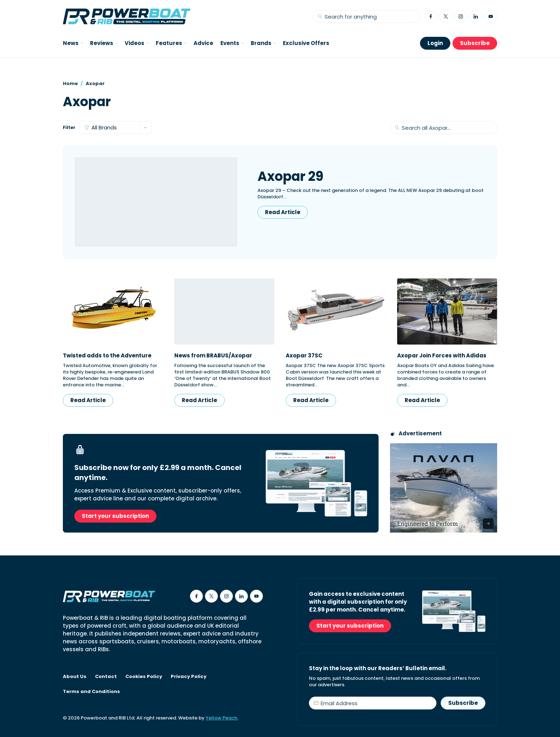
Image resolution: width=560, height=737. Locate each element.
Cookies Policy (144, 677)
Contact (106, 677)
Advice (203, 43)
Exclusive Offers (306, 43)
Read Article (283, 212)
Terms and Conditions (91, 692)
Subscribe (475, 43)
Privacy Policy (189, 677)
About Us (75, 677)
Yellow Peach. (222, 718)
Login (435, 43)
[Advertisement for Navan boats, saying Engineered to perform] (444, 488)
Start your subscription (115, 516)
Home (70, 83)
